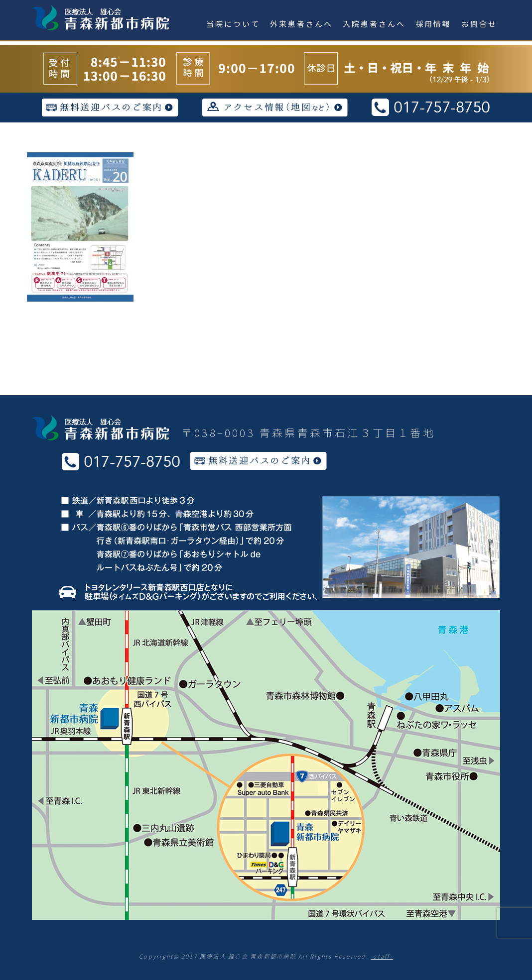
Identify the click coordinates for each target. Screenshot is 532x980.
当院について (233, 24)
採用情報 (433, 24)
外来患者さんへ (301, 24)
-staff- (382, 956)
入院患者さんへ (374, 24)
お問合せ (479, 24)
